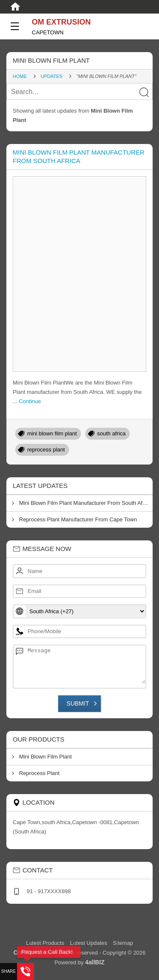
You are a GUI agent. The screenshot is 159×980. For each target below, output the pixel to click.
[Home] (15, 7)
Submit (78, 703)
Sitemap (123, 943)
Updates (52, 76)
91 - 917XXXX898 (49, 891)
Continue (30, 401)
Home (20, 76)
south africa (111, 433)
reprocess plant (46, 450)
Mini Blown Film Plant (45, 757)
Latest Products (46, 943)
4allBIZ (95, 962)
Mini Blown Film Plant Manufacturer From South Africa (85, 503)
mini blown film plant (52, 433)
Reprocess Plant (39, 773)
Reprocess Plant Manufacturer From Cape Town (78, 519)
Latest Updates (88, 943)
